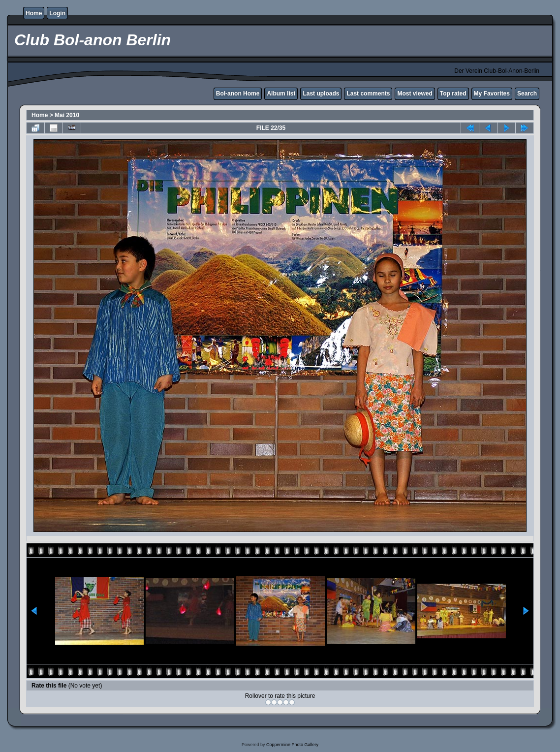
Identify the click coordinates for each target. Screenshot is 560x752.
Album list (281, 94)
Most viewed (415, 94)
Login (57, 13)
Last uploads (321, 94)
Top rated (453, 94)
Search (527, 94)
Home (34, 13)
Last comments (368, 94)
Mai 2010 (67, 115)
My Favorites (492, 94)
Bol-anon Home (238, 94)
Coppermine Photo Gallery (292, 745)
